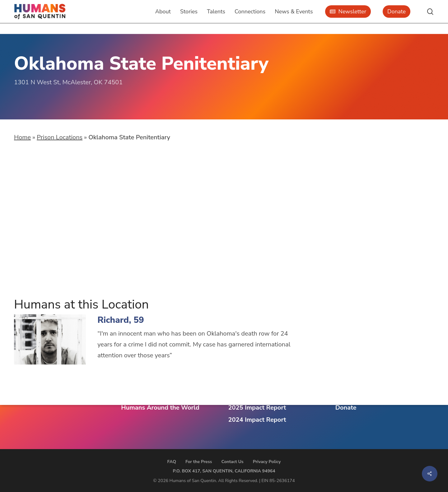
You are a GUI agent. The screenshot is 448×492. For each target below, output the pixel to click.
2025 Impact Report (257, 408)
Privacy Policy (267, 462)
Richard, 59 (121, 320)
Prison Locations (60, 137)
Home (22, 137)
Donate (346, 408)
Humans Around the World (160, 408)
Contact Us (232, 462)
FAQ (172, 462)
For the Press (199, 462)
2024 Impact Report (257, 420)
